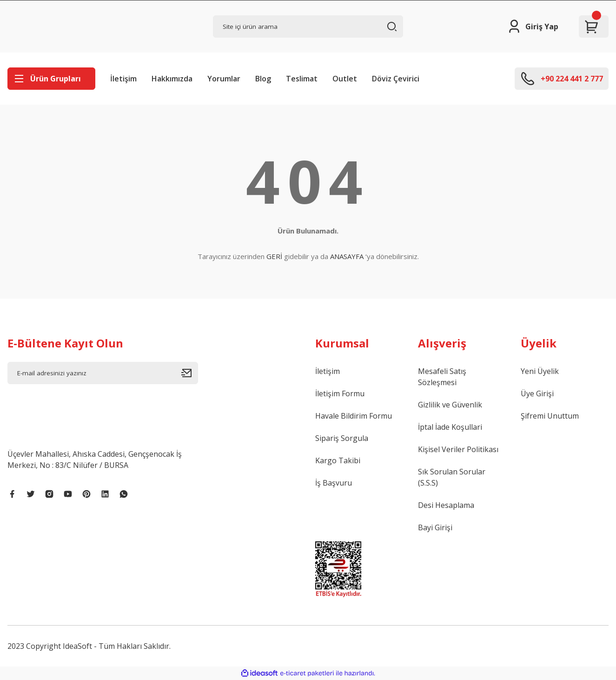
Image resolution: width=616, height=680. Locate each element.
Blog (263, 79)
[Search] (308, 27)
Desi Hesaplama (446, 505)
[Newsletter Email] (103, 373)
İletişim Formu (340, 393)
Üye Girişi (537, 393)
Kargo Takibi (338, 460)
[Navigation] (51, 79)
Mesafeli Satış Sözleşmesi (442, 377)
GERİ (274, 256)
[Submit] (190, 373)
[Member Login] (533, 27)
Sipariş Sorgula (342, 438)
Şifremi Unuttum (550, 416)
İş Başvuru (334, 483)
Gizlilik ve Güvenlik (450, 405)
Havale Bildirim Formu (354, 416)
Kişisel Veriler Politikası (458, 449)
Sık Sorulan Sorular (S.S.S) (452, 477)
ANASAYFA (347, 256)
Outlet (345, 79)
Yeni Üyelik (540, 371)
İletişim (123, 79)
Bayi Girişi (435, 527)
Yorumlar (224, 79)
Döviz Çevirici (396, 79)
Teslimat (302, 79)
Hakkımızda (172, 79)
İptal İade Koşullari (450, 427)
